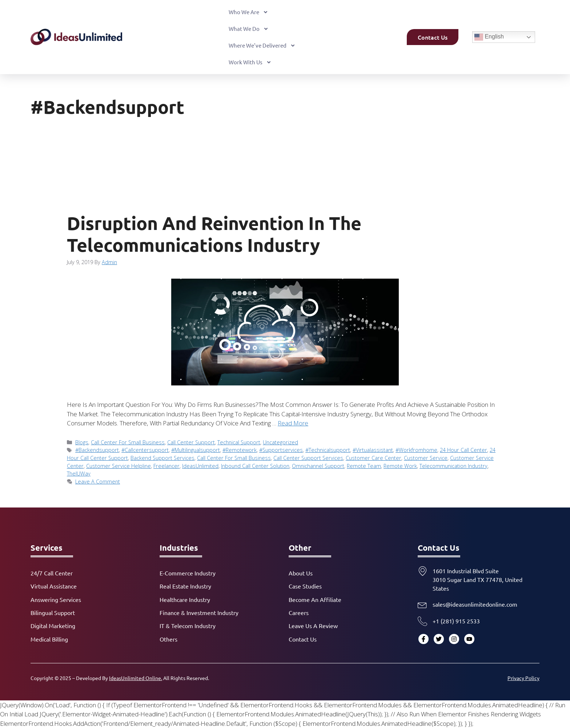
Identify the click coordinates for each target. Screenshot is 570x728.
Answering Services (56, 599)
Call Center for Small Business (128, 442)
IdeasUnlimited (200, 466)
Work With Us (250, 62)
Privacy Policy (523, 678)
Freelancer (166, 466)
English (489, 37)
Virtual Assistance (54, 586)
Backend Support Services (162, 458)
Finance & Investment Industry (199, 612)
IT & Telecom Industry (188, 626)
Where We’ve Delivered (262, 46)
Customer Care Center (374, 458)
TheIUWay (79, 474)
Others (168, 639)
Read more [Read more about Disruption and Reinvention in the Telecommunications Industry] (293, 423)
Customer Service (426, 458)
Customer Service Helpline (119, 466)
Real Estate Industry (185, 586)
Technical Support (239, 442)
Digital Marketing (53, 626)
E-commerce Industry (188, 573)
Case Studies (305, 586)
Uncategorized (280, 442)
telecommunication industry (453, 466)
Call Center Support (191, 442)
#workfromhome (416, 450)
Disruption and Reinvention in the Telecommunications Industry (214, 234)
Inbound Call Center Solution (255, 466)
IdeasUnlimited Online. (136, 678)
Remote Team (364, 466)
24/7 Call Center (52, 573)
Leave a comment (98, 482)
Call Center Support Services (308, 458)
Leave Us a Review (313, 626)
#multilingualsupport (196, 450)
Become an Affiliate (315, 599)
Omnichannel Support (318, 466)
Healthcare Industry (185, 599)
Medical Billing (49, 639)
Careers (299, 612)
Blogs (82, 442)
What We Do (249, 29)
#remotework (240, 450)
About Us (301, 573)
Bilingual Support (53, 612)
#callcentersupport (145, 450)
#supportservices (281, 450)
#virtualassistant (373, 450)
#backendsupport (97, 450)
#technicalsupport (328, 450)
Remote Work (400, 466)
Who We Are (248, 12)
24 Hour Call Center (463, 450)
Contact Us (303, 639)
